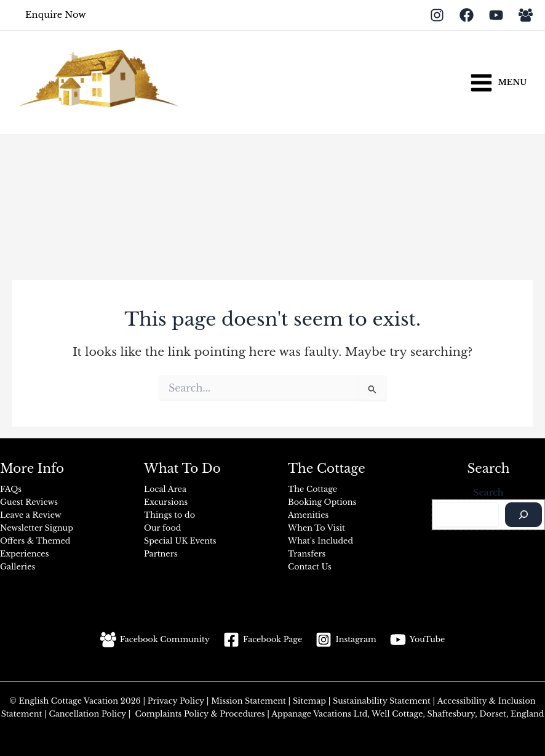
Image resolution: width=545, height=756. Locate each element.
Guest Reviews (29, 502)
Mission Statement (247, 701)
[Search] (523, 515)
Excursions (166, 502)
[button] (56, 15)
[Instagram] (437, 15)
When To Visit (316, 528)
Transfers (307, 554)
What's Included (320, 541)
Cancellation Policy (86, 714)
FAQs (11, 489)
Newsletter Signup (37, 528)
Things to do (169, 515)
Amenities (308, 515)
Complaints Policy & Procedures (199, 714)
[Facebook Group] (526, 15)
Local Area (165, 489)
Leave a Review (31, 515)
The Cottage (312, 489)
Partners (161, 554)
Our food (162, 528)
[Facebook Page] (263, 640)
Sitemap (311, 701)
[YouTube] (496, 15)
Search (488, 493)
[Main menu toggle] (498, 82)
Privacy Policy (177, 701)
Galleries (18, 567)
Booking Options (322, 502)
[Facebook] (467, 15)
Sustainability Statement (382, 701)
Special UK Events (180, 541)
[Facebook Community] (155, 640)
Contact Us (310, 567)
